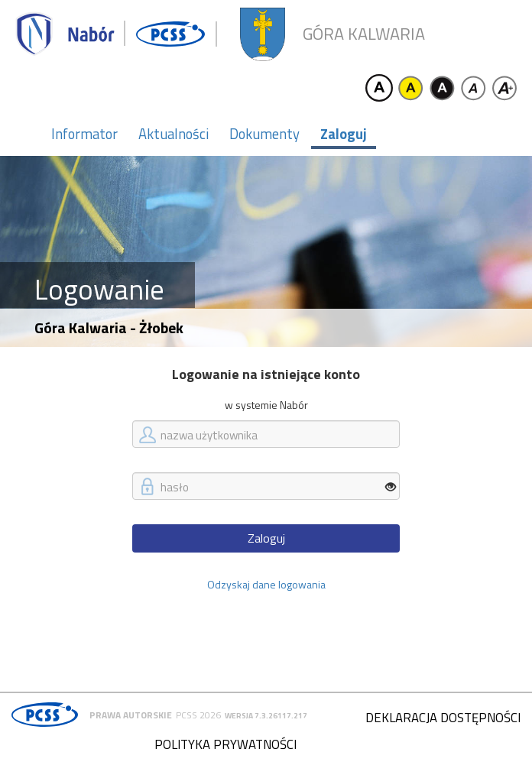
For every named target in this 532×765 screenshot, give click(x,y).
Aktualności (174, 134)
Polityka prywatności (225, 744)
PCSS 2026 (198, 715)
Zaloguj (344, 134)
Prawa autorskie (131, 715)
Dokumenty (264, 134)
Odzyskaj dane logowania (266, 584)
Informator (84, 134)
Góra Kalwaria (364, 34)
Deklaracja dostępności (443, 718)
